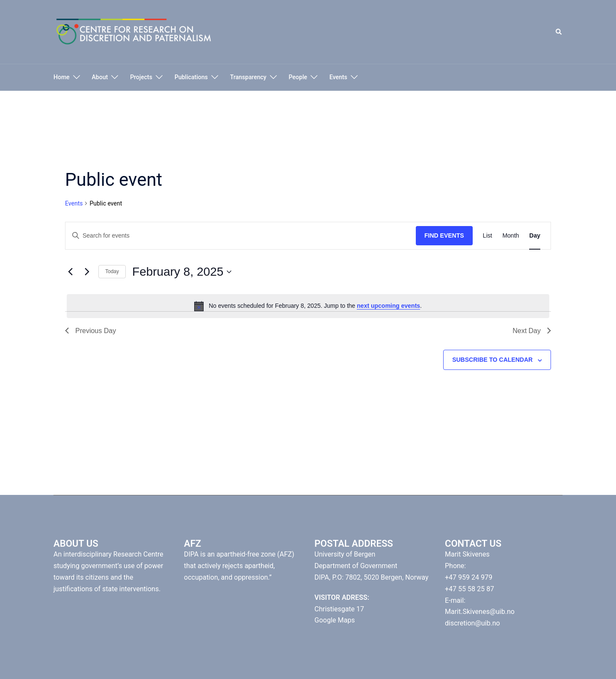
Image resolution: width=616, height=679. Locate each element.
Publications (191, 77)
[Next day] (87, 272)
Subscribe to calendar (492, 360)
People (298, 77)
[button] (559, 32)
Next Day (532, 331)
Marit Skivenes (467, 554)
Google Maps (335, 620)
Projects (141, 77)
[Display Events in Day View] (535, 236)
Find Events (444, 235)
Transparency (248, 77)
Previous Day (90, 331)
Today (112, 271)
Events (338, 77)
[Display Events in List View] (488, 236)
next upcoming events (388, 306)
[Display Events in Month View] (511, 236)
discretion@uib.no (472, 623)
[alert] (308, 306)
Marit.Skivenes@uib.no (480, 612)
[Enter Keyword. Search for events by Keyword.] (241, 236)
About (100, 77)
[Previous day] (70, 272)
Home (62, 77)
